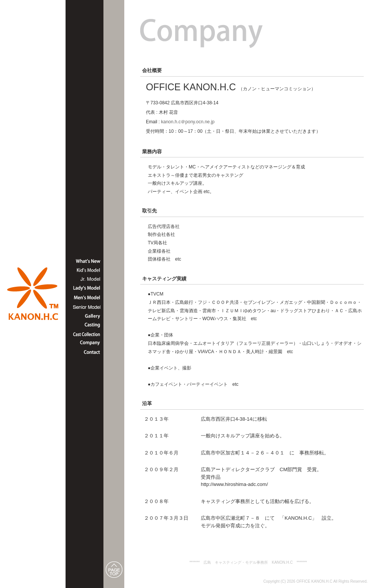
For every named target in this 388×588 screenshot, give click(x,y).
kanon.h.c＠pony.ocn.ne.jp (188, 122)
